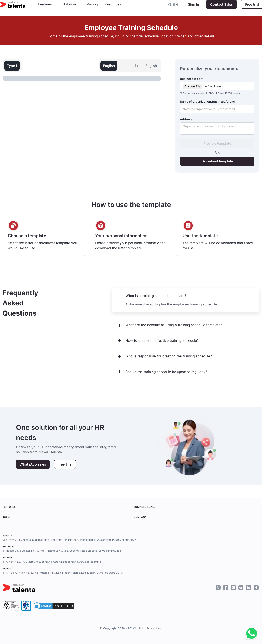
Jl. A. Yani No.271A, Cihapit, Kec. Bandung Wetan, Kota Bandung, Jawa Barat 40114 (52, 562)
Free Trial (65, 464)
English (151, 66)
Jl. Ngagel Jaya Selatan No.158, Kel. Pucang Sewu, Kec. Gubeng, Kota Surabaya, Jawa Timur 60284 (62, 551)
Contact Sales (219, 8)
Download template (217, 161)
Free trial (250, 8)
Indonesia (130, 66)
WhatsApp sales (33, 464)
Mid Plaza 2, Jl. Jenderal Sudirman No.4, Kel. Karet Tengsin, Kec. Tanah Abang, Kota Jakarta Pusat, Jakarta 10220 (70, 540)
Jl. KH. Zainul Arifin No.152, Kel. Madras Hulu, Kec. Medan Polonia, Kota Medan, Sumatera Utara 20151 (63, 573)
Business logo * (191, 79)
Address (186, 119)
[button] (174, 8)
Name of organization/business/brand (208, 101)
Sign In (191, 8)
